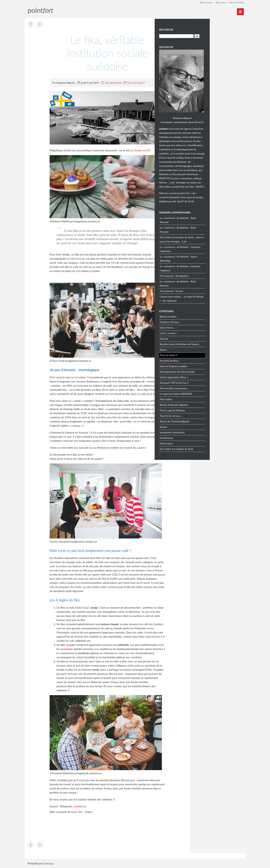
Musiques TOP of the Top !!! (211, 385)
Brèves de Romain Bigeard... (211, 407)
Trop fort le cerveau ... (207, 418)
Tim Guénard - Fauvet (207, 293)
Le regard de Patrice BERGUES (212, 396)
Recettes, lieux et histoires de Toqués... (216, 346)
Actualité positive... (206, 363)
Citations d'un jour (206, 324)
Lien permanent (113, 83)
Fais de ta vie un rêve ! (40, 24)
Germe (200, 429)
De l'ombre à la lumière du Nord (213, 451)
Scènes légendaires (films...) (210, 379)
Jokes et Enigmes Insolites (210, 368)
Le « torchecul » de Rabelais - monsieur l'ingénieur (216, 270)
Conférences (203, 440)
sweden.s (79, 807)
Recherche (202, 29)
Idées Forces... (203, 329)
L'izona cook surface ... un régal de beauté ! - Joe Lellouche (214, 300)
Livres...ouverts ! (205, 335)
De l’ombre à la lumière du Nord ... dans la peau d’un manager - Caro (217, 241)
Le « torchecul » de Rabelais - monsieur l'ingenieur (216, 251)
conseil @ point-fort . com (219, 195)
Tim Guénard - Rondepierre (210, 278)
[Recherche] (212, 35)
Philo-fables (202, 401)
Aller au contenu (201, 2)
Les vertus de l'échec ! (31, 24)
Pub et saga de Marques (209, 412)
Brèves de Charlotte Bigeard (211, 423)
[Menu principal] (240, 12)
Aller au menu (218, 2)
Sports (199, 352)
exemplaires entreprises (208, 434)
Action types (203, 445)
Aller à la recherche (236, 2)
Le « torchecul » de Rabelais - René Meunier (214, 222)
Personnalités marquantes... (210, 390)
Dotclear (49, 864)
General (200, 340)
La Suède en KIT (141, 150)
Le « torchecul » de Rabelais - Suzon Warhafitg (215, 260)
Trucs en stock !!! (136, 83)
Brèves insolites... (205, 318)
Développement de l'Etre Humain (213, 374)
